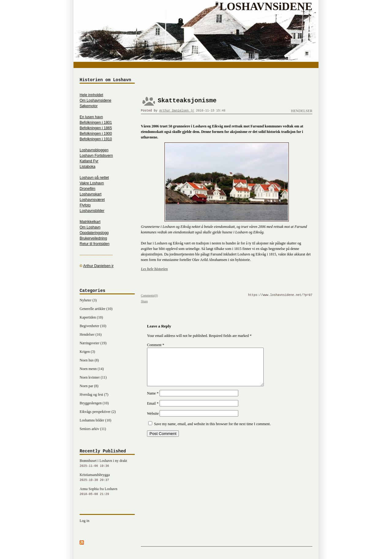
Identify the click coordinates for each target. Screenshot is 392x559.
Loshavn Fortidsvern (96, 156)
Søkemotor (89, 106)
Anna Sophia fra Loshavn (107, 492)
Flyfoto (85, 205)
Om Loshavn (90, 227)
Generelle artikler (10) (96, 309)
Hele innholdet (91, 95)
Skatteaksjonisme (187, 101)
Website (153, 421)
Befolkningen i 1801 (96, 123)
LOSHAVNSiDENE (266, 6)
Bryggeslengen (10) (94, 403)
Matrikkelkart (90, 222)
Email (153, 411)
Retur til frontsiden (94, 244)
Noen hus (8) (89, 360)
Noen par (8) (89, 386)
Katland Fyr (89, 161)
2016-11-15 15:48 (211, 111)
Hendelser (302, 111)
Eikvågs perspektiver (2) (98, 412)
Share (144, 301)
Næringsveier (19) (93, 343)
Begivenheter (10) (93, 326)
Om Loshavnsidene (95, 100)
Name (153, 401)
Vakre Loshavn (92, 183)
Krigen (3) (87, 352)
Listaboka (87, 167)
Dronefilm (87, 189)
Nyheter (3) (88, 300)
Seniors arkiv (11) (93, 429)
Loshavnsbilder (92, 211)
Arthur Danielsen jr (177, 111)
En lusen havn (91, 117)
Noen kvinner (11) (93, 377)
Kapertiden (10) (91, 317)
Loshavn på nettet (94, 178)
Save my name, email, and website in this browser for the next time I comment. (212, 431)
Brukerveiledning (93, 238)
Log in (85, 521)
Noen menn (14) (92, 369)
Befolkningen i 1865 (96, 128)
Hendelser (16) (91, 334)
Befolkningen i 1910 (96, 139)
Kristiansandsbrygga (107, 478)
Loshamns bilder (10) (95, 420)
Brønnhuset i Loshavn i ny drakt (107, 464)
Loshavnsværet (92, 200)
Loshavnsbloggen (94, 150)
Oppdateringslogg (94, 233)
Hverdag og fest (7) (94, 395)
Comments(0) (149, 295)
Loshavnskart (90, 194)
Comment (156, 345)
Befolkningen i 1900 (96, 134)
